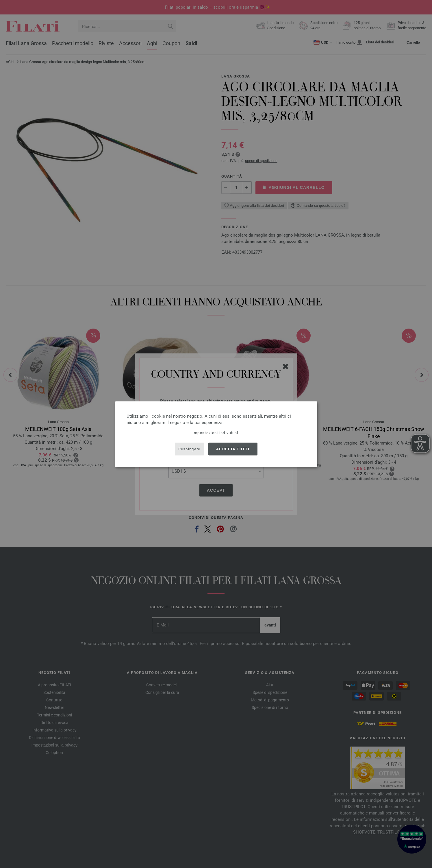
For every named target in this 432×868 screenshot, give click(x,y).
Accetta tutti (233, 449)
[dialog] (216, 434)
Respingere (189, 449)
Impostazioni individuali (216, 433)
